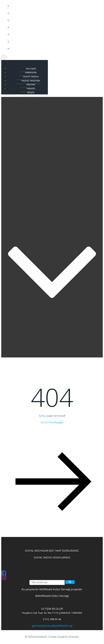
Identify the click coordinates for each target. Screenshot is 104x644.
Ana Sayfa (55, 6)
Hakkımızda (55, 13)
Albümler (55, 34)
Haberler (55, 42)
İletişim (55, 49)
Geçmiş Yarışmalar (55, 27)
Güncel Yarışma (55, 20)
